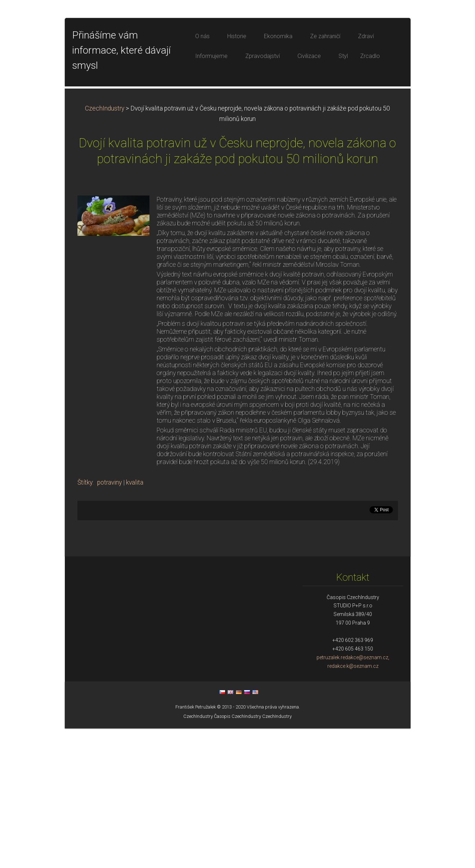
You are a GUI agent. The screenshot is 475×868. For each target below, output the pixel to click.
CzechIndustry (105, 248)
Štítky (85, 622)
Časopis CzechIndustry (237, 856)
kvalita (135, 622)
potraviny (109, 622)
